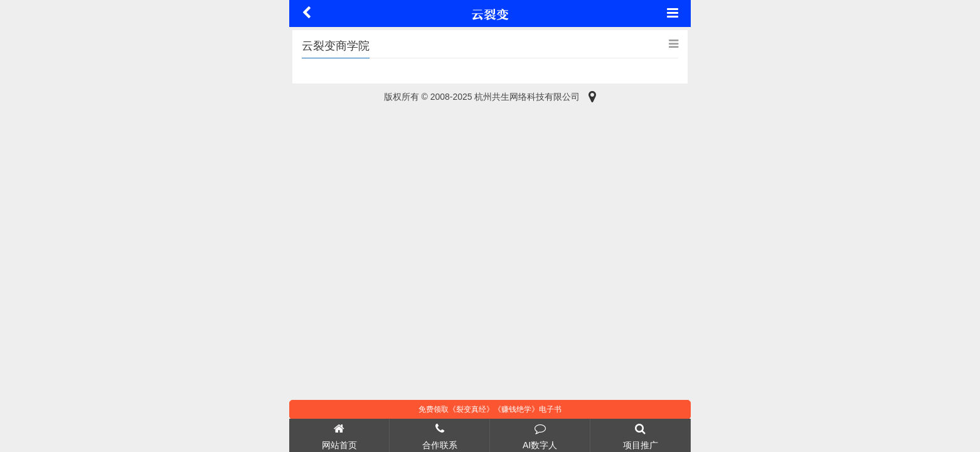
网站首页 (339, 435)
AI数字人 (540, 435)
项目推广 (640, 435)
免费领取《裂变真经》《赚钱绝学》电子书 (490, 409)
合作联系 (439, 435)
